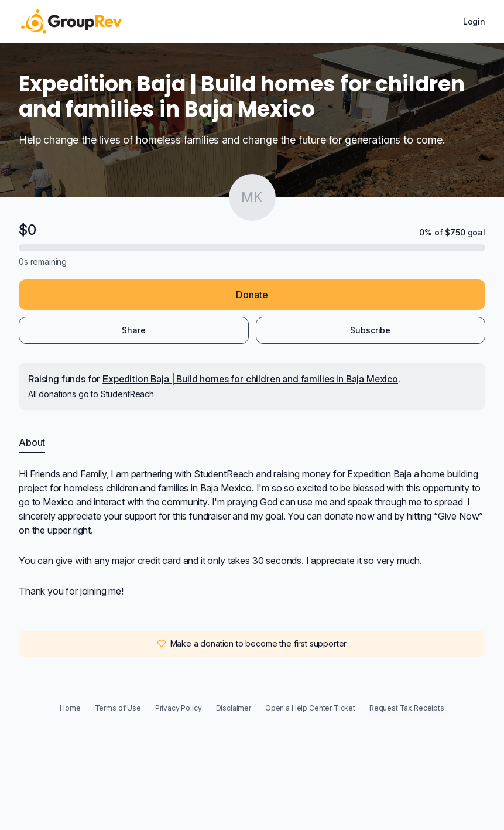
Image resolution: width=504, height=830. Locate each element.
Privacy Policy (179, 708)
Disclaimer (234, 708)
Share (133, 330)
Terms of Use (118, 708)
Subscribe (370, 330)
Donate (252, 295)
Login (474, 21)
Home (70, 708)
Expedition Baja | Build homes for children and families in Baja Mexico (250, 379)
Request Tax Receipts (407, 708)
